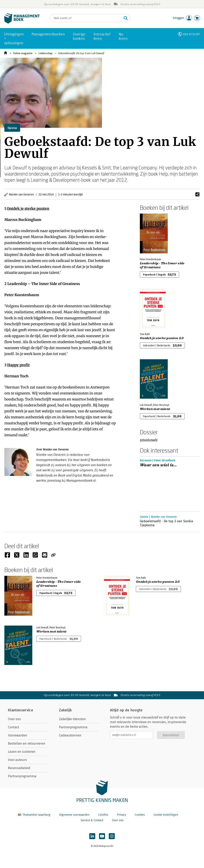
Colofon (103, 815)
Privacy (122, 815)
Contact (14, 727)
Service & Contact (92, 820)
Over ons (14, 719)
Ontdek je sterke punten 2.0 (162, 338)
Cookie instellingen (166, 815)
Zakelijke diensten (72, 719)
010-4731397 (192, 34)
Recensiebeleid (19, 768)
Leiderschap (45, 53)
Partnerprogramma (22, 776)
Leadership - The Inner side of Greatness (162, 265)
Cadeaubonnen (70, 735)
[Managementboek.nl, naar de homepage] (22, 23)
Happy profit (18, 365)
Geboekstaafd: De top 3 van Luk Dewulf (81, 53)
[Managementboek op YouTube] (102, 836)
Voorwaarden (18, 735)
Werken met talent (155, 409)
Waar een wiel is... (158, 465)
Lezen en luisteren (22, 752)
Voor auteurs (17, 760)
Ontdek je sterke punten (28, 208)
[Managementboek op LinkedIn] (92, 836)
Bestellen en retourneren (27, 744)
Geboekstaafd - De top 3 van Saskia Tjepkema (166, 523)
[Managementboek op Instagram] (112, 836)
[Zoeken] (86, 18)
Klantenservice (21, 710)
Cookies (140, 815)
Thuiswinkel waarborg (35, 815)
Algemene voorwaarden (74, 815)
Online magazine (23, 53)
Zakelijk (65, 710)
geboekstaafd (149, 440)
